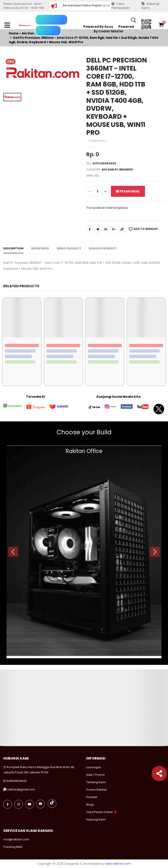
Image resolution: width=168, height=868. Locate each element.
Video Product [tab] (69, 248)
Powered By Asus (98, 27)
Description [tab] (13, 248)
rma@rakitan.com (16, 839)
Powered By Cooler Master (114, 29)
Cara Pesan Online (100, 812)
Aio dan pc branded (117, 170)
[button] (134, 21)
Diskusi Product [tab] (103, 248)
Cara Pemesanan (121, 6)
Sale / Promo (95, 775)
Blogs (90, 805)
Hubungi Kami (150, 6)
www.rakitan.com (118, 864)
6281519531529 (16, 781)
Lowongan (94, 767)
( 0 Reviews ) (98, 141)
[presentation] (13, 552)
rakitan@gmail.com (21, 789)
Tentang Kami (96, 782)
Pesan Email (128, 191)
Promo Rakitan (97, 790)
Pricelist (92, 797)
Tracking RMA (13, 847)
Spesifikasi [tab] (40, 248)
